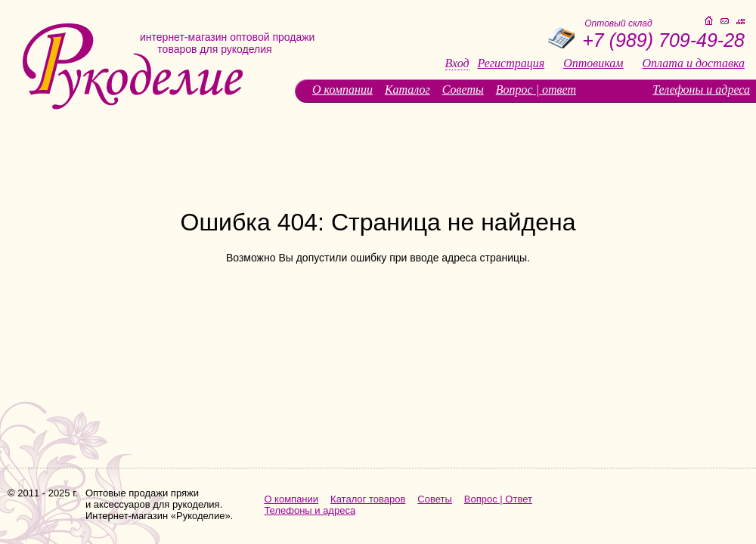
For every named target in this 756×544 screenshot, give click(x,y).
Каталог (407, 90)
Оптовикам (593, 63)
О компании (342, 90)
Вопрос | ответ (536, 90)
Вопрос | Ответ (498, 499)
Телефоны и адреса (701, 90)
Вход (457, 63)
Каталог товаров (368, 499)
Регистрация (511, 63)
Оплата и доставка (694, 63)
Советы (463, 90)
